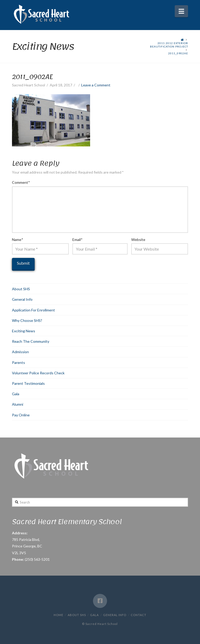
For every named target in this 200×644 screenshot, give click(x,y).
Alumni (18, 404)
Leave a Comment (96, 85)
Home (58, 615)
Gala (16, 394)
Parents (18, 362)
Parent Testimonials (28, 383)
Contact (139, 615)
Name (17, 240)
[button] (181, 11)
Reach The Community (31, 341)
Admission (20, 352)
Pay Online (21, 415)
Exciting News (24, 331)
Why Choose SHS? (27, 320)
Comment (21, 182)
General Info (22, 299)
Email (77, 240)
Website (138, 240)
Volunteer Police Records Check (38, 373)
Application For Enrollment (33, 310)
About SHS (21, 289)
